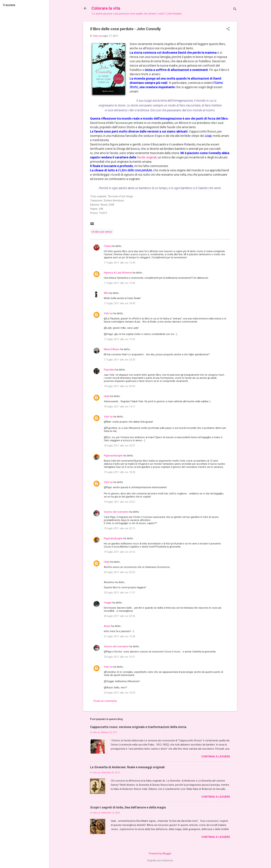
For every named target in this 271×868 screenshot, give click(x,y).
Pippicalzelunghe (113, 456)
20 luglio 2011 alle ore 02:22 (120, 572)
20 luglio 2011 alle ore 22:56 (120, 616)
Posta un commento (105, 701)
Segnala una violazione (160, 860)
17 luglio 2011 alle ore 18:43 (120, 303)
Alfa (106, 293)
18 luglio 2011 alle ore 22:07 (120, 446)
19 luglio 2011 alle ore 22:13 (120, 528)
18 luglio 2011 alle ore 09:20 (120, 386)
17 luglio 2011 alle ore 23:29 (120, 360)
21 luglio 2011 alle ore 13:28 (120, 636)
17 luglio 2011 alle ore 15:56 (120, 283)
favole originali (147, 157)
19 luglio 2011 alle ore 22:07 (120, 502)
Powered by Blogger (160, 854)
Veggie (108, 603)
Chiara (108, 246)
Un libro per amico (102, 232)
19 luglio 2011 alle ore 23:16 (120, 552)
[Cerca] (235, 9)
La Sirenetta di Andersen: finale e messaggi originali (127, 767)
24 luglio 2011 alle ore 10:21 (120, 657)
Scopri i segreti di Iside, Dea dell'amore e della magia (128, 807)
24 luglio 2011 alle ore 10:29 (120, 693)
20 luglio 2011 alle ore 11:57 (120, 593)
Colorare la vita (106, 8)
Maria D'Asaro (112, 349)
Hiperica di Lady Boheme (118, 273)
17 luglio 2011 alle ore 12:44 (120, 263)
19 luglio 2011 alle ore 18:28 (120, 472)
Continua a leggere (216, 757)
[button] (228, 29)
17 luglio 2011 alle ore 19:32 (120, 339)
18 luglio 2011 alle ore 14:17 (120, 407)
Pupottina (109, 370)
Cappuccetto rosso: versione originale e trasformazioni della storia (138, 727)
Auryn (107, 626)
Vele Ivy (108, 313)
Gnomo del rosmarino (116, 512)
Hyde (107, 396)
